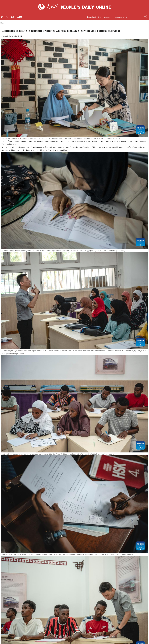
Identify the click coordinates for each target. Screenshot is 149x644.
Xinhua (4, 36)
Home (2, 23)
